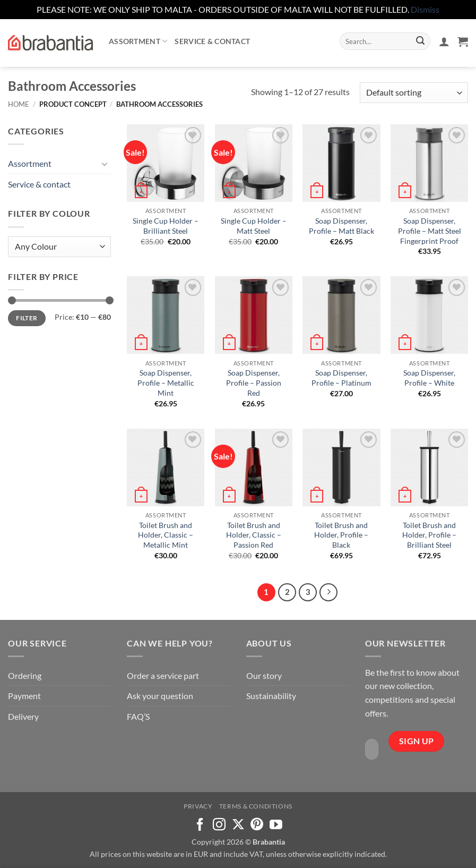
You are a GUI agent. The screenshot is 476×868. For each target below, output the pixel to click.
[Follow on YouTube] (276, 825)
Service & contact (212, 41)
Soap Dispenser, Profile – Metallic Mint (166, 382)
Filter (27, 318)
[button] (444, 41)
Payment (24, 696)
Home (19, 104)
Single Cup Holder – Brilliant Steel (166, 226)
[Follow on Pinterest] (257, 825)
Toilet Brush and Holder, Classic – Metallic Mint (166, 535)
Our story (264, 675)
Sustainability (271, 696)
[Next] (328, 592)
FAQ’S (138, 716)
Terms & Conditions (256, 806)
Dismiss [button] (425, 9)
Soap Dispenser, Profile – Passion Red (254, 382)
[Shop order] (414, 93)
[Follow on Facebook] (200, 825)
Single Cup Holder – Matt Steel (254, 226)
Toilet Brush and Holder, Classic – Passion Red (254, 535)
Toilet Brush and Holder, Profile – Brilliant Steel (429, 535)
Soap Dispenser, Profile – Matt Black (341, 226)
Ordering (25, 675)
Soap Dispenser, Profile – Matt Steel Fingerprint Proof (430, 231)
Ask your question (160, 696)
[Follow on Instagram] (219, 825)
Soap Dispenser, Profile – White (429, 378)
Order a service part (163, 675)
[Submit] (420, 41)
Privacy (198, 806)
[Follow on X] (238, 825)
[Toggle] (105, 164)
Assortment (138, 41)
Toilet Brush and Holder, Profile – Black (341, 535)
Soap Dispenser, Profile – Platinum (341, 378)
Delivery (23, 716)
